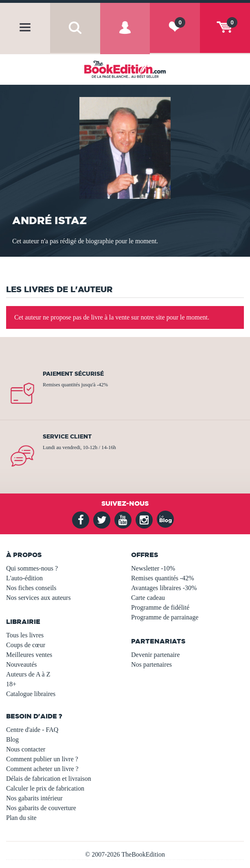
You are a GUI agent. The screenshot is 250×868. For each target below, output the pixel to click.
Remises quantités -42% (163, 578)
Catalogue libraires (31, 694)
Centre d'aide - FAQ (32, 730)
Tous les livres (25, 635)
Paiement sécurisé (73, 374)
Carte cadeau (148, 598)
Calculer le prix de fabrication (45, 788)
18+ (11, 684)
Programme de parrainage (165, 617)
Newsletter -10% (153, 568)
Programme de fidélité (160, 607)
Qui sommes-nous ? (32, 568)
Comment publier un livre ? (42, 759)
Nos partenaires (151, 664)
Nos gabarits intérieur (34, 798)
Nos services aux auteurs (38, 598)
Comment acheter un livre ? (42, 769)
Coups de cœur (26, 645)
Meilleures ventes (29, 655)
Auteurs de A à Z (28, 674)
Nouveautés (22, 664)
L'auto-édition (24, 578)
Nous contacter (26, 749)
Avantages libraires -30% (164, 588)
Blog (12, 739)
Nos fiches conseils (31, 588)
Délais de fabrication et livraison (49, 779)
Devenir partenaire (155, 655)
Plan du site (21, 818)
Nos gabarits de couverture (41, 808)
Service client (67, 436)
